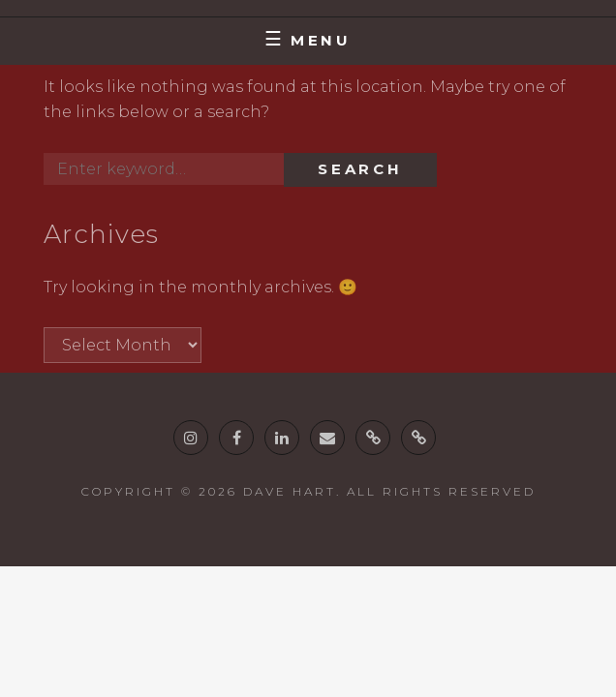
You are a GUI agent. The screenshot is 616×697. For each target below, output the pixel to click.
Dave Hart (290, 491)
